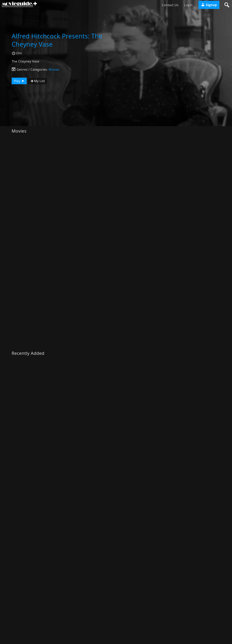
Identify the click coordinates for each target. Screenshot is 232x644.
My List (37, 81)
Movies (54, 69)
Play (20, 81)
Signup (209, 5)
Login (188, 5)
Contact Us (170, 5)
